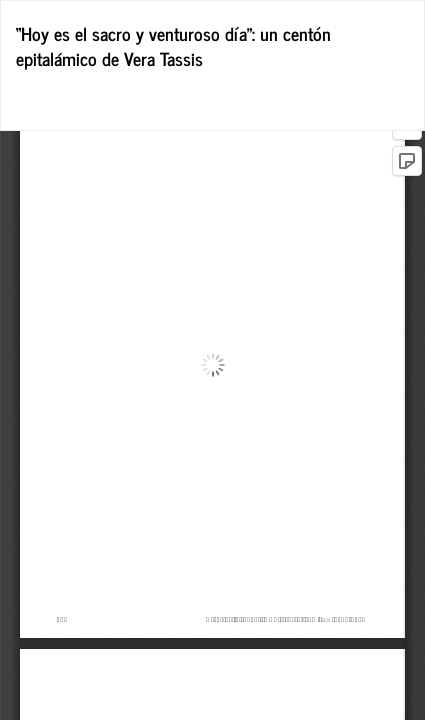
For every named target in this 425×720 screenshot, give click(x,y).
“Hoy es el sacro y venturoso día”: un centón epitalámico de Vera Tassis (173, 46)
